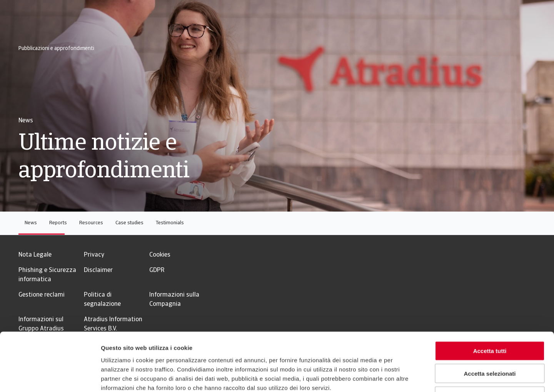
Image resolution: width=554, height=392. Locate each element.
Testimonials (170, 223)
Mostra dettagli (405, 377)
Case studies (129, 223)
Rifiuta (490, 343)
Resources (91, 223)
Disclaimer (98, 270)
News (31, 223)
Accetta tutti (490, 298)
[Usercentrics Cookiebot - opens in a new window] (50, 377)
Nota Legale (35, 255)
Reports (58, 223)
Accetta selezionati (490, 320)
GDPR (157, 270)
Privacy (94, 255)
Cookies (160, 255)
